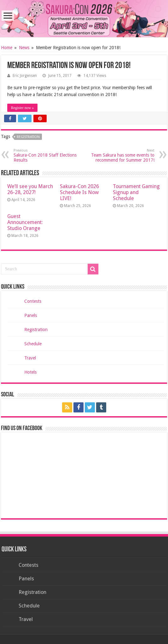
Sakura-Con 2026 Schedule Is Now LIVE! (79, 192)
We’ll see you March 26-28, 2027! (30, 189)
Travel (30, 358)
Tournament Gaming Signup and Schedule (136, 192)
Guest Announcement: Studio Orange (25, 222)
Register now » (23, 108)
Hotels (30, 372)
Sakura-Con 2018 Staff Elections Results (46, 155)
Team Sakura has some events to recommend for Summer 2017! (122, 155)
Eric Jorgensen (25, 76)
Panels (31, 315)
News (24, 48)
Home (7, 48)
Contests (33, 301)
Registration (36, 330)
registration (28, 137)
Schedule (33, 344)
